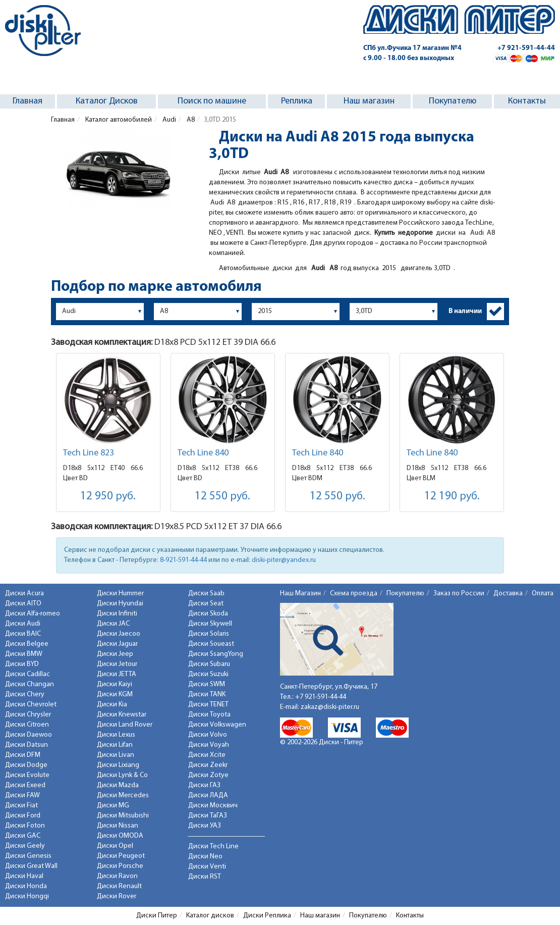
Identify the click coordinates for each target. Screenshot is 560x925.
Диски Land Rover (125, 725)
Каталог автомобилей (118, 120)
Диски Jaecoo (119, 634)
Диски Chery (25, 695)
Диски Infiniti (117, 614)
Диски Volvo (208, 735)
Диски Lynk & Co (122, 775)
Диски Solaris (209, 634)
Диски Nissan (118, 826)
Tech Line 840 (203, 453)
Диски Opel (115, 846)
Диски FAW (22, 795)
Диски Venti (207, 867)
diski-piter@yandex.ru (284, 560)
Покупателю (453, 101)
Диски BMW (24, 654)
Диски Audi (23, 624)
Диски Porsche (120, 866)
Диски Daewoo (29, 735)
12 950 (108, 497)
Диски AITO (23, 604)
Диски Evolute (27, 775)
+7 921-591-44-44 (526, 48)
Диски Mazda (118, 785)
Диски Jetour (117, 664)
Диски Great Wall (31, 866)
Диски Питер (157, 916)
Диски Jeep (115, 654)
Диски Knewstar (122, 715)
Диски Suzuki (208, 674)
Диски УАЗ (205, 826)
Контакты (527, 101)
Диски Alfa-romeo (33, 614)
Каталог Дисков (107, 101)
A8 (190, 120)
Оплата (543, 594)
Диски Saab (206, 594)
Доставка (508, 594)
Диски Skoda (208, 614)
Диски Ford (23, 816)
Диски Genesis (28, 856)
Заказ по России (459, 594)
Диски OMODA (120, 836)
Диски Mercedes (123, 795)
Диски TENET (208, 705)
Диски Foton (25, 826)
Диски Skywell (210, 624)
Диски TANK (207, 695)
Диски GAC (23, 836)
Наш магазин (369, 101)
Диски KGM (115, 695)
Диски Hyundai (120, 604)
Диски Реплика (267, 916)
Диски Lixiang (118, 765)
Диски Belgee (27, 644)
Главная (27, 101)
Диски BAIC (23, 634)
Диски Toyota (209, 715)
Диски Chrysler (28, 715)
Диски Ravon (117, 876)
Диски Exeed (25, 785)
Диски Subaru (209, 664)
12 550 (222, 497)
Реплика (297, 101)
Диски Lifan (115, 745)
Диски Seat (206, 604)
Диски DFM (23, 755)
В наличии (465, 311)
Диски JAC (113, 624)
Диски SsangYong (216, 654)
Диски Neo (205, 857)
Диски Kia (112, 705)
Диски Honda (26, 886)
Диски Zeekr (208, 765)
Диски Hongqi (27, 896)
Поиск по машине (212, 101)
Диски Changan (30, 684)
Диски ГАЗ (204, 785)
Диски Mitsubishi (123, 816)
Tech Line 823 (89, 453)
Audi (169, 120)
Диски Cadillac (27, 674)
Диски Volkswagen (217, 725)
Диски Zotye (208, 775)
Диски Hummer (120, 594)
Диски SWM (207, 684)
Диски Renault (119, 886)
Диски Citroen (27, 725)
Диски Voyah (209, 745)
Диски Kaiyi (115, 684)
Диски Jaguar (117, 644)
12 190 (452, 497)
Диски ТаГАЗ (208, 816)
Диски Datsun (26, 745)
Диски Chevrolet (31, 705)
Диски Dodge (26, 765)
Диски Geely (25, 846)
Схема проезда (354, 594)
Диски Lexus (116, 735)
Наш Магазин (300, 594)
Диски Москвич (213, 806)
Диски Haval (24, 876)
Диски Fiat (21, 806)
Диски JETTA (117, 674)
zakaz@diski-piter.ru (330, 707)
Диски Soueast (211, 644)
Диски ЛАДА (208, 795)
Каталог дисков (210, 916)
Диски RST (205, 877)
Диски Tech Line (213, 846)
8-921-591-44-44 (183, 560)
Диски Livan (116, 755)
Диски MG (113, 806)
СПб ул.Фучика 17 (412, 48)
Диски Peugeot (121, 856)
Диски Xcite (207, 755)
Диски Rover (117, 896)
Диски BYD (22, 664)
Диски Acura (24, 594)
